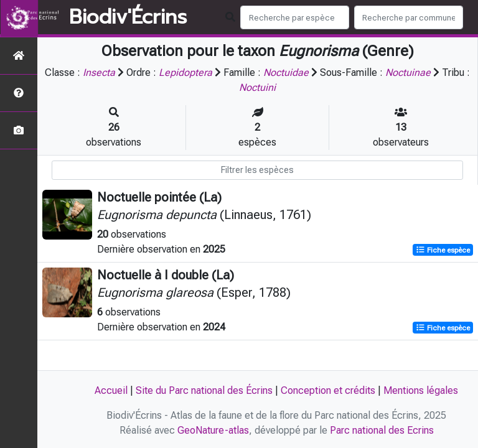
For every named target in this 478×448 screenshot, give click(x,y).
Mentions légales (421, 390)
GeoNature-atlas (213, 430)
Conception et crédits (328, 390)
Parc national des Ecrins (382, 430)
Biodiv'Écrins (128, 17)
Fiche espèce (443, 250)
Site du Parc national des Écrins (204, 390)
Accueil (111, 390)
